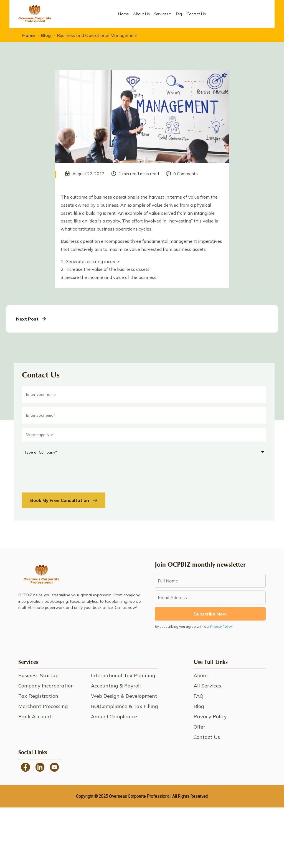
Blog (46, 35)
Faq (179, 14)
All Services (207, 686)
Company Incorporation (46, 686)
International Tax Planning (123, 675)
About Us (141, 14)
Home (123, 14)
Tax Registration (38, 696)
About (201, 675)
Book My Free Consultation (64, 500)
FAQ (198, 696)
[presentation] (64, 473)
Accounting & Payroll (116, 686)
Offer (199, 727)
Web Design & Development (124, 696)
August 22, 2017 (88, 174)
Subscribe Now (210, 614)
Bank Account (35, 716)
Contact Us (196, 14)
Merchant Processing (43, 706)
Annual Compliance (114, 716)
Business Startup (38, 675)
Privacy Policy (221, 626)
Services (161, 14)
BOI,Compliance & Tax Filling (125, 706)
